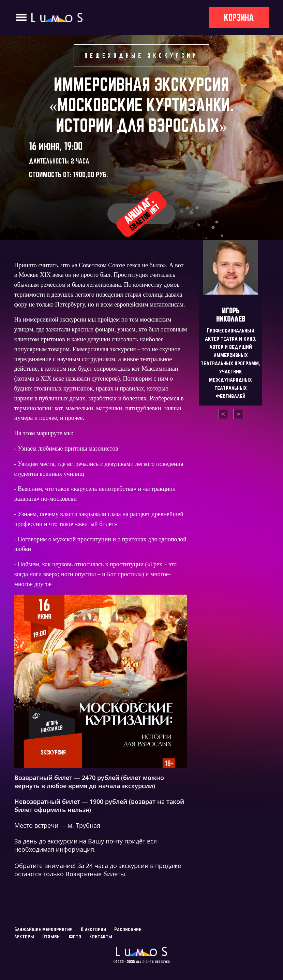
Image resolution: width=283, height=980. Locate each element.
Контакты (101, 936)
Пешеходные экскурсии (141, 55)
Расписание (128, 929)
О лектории (93, 929)
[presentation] (223, 414)
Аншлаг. (141, 213)
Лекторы (24, 936)
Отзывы (51, 936)
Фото (75, 936)
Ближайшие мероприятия (43, 929)
